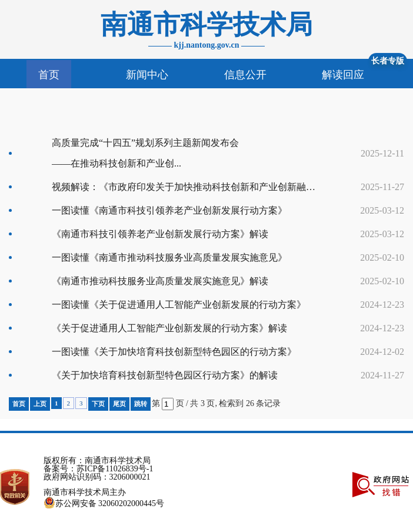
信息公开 (245, 75)
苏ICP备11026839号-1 (115, 469)
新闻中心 (147, 75)
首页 (49, 75)
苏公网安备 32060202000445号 (104, 503)
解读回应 (343, 75)
